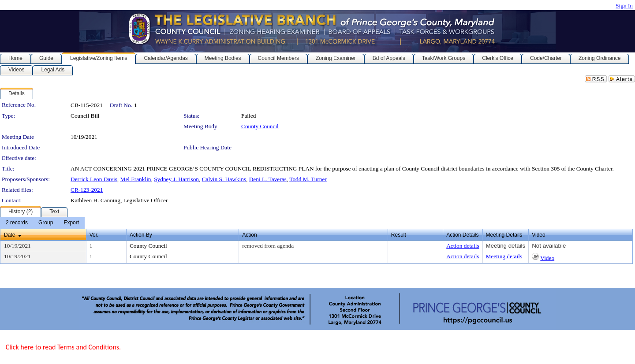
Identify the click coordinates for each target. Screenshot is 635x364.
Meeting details (506, 246)
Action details (463, 246)
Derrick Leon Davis (94, 179)
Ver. (94, 235)
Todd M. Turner (308, 179)
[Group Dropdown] (46, 223)
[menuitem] (17, 223)
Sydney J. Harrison (176, 179)
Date (9, 235)
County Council (260, 126)
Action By (141, 235)
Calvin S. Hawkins (224, 179)
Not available (549, 246)
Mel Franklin (136, 179)
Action (249, 235)
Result (399, 235)
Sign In (624, 6)
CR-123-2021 (87, 190)
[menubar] (42, 223)
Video (547, 258)
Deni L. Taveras (268, 179)
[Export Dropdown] (71, 223)
